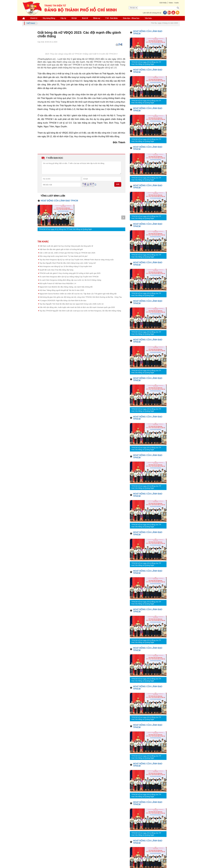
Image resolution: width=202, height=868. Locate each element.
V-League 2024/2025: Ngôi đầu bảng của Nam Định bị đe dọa (63, 300)
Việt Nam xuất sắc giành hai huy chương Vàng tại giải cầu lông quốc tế (66, 246)
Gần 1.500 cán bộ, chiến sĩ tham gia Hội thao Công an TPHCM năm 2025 (67, 253)
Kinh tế (85, 18)
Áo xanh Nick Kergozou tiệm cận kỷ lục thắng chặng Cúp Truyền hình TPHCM (69, 277)
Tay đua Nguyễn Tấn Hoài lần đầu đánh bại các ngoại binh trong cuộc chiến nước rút (72, 304)
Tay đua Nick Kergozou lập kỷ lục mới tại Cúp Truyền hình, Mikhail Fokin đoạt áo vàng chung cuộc (77, 260)
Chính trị (34, 18)
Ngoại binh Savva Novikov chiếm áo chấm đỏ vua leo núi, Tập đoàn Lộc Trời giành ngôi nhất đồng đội (78, 294)
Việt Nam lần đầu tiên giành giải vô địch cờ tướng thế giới (61, 249)
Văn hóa (148, 18)
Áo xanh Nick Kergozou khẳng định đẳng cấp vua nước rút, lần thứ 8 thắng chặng (70, 280)
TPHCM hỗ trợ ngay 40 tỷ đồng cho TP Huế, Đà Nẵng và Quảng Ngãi (65, 229)
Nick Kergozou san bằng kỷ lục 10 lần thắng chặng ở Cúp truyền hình (66, 266)
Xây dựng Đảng (49, 18)
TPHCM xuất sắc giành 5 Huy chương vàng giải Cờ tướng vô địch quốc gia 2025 (70, 273)
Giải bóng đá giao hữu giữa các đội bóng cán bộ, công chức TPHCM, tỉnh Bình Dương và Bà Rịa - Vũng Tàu (81, 297)
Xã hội (74, 18)
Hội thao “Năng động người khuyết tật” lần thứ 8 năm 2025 (62, 290)
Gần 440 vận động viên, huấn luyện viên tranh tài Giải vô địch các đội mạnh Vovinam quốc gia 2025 (77, 307)
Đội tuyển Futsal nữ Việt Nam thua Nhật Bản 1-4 (58, 283)
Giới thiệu (163, 3)
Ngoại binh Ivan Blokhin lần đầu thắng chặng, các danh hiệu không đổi (66, 287)
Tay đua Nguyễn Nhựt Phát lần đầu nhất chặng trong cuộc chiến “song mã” (68, 263)
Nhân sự (97, 18)
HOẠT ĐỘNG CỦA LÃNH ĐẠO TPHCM (59, 201)
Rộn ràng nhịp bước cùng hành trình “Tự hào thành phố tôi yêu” (64, 256)
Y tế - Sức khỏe (112, 18)
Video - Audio (174, 3)
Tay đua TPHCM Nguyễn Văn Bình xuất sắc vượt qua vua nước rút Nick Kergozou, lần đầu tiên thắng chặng (80, 311)
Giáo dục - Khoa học (131, 18)
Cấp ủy (63, 18)
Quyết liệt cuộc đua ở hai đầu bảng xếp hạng (56, 270)
